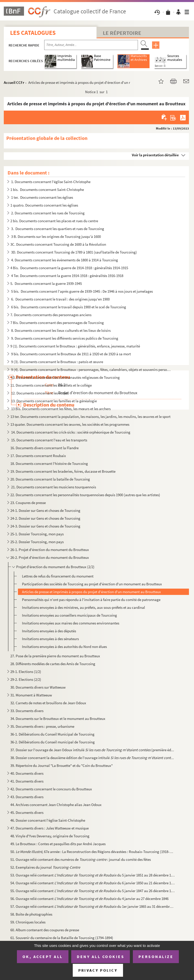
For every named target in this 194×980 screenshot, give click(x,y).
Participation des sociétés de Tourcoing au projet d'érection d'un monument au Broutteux (92, 584)
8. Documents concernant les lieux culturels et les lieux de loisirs (60, 330)
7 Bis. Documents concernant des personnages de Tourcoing (57, 323)
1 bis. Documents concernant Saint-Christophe (47, 190)
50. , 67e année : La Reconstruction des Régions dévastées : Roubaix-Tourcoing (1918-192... (93, 852)
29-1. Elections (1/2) (26, 672)
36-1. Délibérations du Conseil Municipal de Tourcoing (52, 734)
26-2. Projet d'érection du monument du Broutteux (50, 557)
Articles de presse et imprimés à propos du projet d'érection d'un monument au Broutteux (91, 592)
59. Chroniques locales (28, 922)
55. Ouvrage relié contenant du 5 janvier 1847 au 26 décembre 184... (93, 891)
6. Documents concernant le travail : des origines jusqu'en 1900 (60, 299)
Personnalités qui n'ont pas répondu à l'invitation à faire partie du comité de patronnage (91, 600)
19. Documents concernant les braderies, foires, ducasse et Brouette (63, 471)
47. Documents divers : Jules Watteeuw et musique (50, 828)
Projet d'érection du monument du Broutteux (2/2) (55, 567)
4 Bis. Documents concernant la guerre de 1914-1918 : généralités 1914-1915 (69, 268)
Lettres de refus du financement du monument (58, 576)
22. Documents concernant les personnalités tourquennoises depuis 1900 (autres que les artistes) (85, 495)
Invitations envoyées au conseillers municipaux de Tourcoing (69, 615)
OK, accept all (43, 957)
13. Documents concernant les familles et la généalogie (54, 401)
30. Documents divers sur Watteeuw (38, 687)
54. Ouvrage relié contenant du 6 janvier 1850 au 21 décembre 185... (93, 883)
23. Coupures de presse (28, 503)
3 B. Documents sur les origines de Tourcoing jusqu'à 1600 (56, 236)
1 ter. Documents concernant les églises (42, 197)
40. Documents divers (27, 773)
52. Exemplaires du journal (45, 867)
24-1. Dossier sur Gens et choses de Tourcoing (45, 510)
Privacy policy (98, 970)
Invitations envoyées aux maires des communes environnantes (71, 623)
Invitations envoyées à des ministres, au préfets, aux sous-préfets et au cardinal (83, 607)
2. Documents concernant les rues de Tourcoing (47, 213)
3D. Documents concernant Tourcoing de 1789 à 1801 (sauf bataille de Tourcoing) (74, 252)
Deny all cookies (101, 957)
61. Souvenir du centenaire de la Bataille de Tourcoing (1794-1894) (62, 938)
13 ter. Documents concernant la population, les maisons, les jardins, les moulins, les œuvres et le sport (90, 417)
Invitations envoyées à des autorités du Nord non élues (64, 647)
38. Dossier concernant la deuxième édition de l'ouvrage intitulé (92, 758)
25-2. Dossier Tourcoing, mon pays (37, 542)
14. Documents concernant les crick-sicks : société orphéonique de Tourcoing (70, 432)
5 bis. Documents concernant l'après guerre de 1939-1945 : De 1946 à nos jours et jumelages (82, 291)
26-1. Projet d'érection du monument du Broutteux (50, 550)
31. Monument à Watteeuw (31, 695)
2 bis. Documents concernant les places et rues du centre (54, 221)
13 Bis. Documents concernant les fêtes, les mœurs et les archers (60, 409)
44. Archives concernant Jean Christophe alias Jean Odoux (56, 805)
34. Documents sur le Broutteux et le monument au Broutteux (58, 719)
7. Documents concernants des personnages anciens (51, 315)
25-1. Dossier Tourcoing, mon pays (37, 534)
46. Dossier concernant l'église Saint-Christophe (48, 820)
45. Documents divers (27, 812)
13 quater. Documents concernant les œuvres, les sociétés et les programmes (70, 424)
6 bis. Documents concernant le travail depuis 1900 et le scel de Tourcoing (68, 307)
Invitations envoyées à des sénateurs (50, 639)
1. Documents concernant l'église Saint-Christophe (50, 182)
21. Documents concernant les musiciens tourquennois (53, 487)
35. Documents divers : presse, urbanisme (42, 726)
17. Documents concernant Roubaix (38, 456)
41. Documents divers (27, 781)
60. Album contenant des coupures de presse (45, 930)
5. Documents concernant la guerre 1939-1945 (46, 283)
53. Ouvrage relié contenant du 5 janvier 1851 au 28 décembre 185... (93, 875)
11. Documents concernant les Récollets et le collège (51, 385)
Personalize (156, 957)
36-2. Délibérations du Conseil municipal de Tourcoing (53, 742)
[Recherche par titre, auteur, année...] (91, 45)
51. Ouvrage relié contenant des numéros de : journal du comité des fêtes (81, 859)
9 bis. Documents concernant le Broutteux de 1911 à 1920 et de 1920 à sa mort (71, 354)
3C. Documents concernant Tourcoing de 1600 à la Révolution (58, 244)
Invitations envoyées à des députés (49, 631)
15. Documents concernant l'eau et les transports (49, 440)
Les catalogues (33, 33)
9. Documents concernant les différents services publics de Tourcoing (64, 338)
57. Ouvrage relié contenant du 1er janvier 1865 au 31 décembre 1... (93, 906)
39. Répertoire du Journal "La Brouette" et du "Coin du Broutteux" (62, 765)
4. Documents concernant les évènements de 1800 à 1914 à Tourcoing (64, 260)
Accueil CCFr (14, 82)
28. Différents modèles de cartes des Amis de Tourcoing (53, 664)
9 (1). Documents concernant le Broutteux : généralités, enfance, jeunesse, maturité (75, 346)
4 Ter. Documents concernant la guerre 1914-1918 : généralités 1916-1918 (67, 276)
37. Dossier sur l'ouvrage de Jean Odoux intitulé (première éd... (92, 750)
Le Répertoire (122, 33)
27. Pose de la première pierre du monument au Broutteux (55, 656)
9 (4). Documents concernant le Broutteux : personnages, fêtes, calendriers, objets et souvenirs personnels (91, 370)
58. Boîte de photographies (32, 914)
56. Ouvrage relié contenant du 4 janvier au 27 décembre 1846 (89, 899)
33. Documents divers (27, 711)
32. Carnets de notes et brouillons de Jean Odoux (48, 703)
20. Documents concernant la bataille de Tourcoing (50, 479)
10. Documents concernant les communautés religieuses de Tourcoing (65, 377)
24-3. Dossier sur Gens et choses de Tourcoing (45, 526)
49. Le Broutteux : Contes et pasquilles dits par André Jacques (58, 844)
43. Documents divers (27, 797)
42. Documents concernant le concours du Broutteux (51, 789)
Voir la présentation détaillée (155, 155)
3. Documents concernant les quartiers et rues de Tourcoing (57, 229)
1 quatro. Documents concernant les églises (44, 205)
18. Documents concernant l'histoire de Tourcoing (49, 463)
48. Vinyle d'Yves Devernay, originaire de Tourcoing (50, 836)
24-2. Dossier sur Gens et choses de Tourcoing (45, 518)
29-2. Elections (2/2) (26, 679)
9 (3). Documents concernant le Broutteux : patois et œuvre (57, 362)
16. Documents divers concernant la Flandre (45, 448)
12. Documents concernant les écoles (39, 393)
